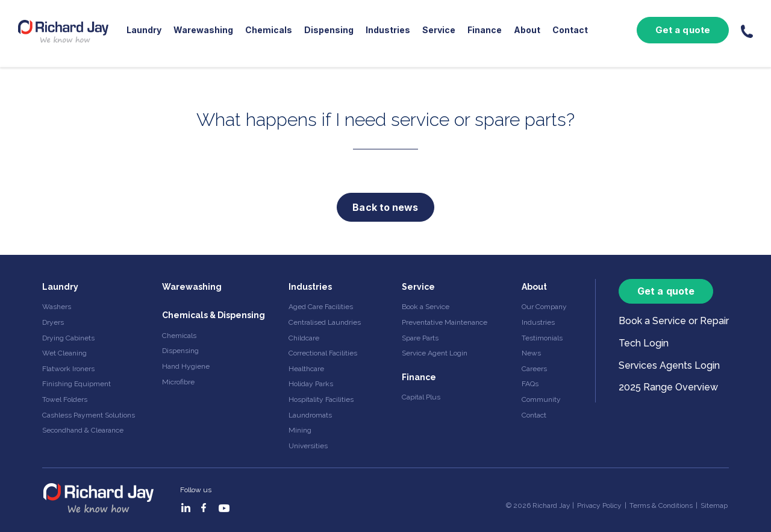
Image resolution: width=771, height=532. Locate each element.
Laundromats (310, 415)
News (531, 353)
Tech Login (644, 343)
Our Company (544, 307)
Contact (570, 30)
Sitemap (714, 505)
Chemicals (269, 30)
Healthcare (306, 369)
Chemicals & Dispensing (214, 315)
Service (439, 30)
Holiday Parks (311, 384)
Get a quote (683, 30)
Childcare (304, 338)
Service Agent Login (435, 353)
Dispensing (329, 30)
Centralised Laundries (325, 322)
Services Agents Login (669, 365)
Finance (485, 30)
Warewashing (203, 30)
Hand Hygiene (186, 366)
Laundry (144, 30)
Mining (300, 430)
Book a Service (426, 307)
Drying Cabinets (68, 338)
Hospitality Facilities (321, 399)
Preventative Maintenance (445, 322)
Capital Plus (421, 397)
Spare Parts (420, 338)
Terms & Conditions (661, 505)
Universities (308, 446)
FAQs (530, 384)
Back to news (385, 207)
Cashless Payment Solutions (89, 415)
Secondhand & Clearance (83, 430)
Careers (534, 369)
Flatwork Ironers (68, 369)
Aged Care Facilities (321, 307)
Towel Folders (65, 399)
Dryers (53, 322)
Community (541, 399)
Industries (388, 30)
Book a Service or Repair (674, 321)
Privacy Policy (599, 505)
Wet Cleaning (64, 353)
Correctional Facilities (323, 353)
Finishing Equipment (76, 384)
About (527, 30)
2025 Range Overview (668, 387)
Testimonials (542, 338)
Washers (57, 307)
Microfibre (178, 382)
